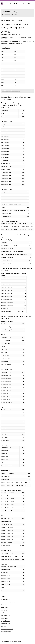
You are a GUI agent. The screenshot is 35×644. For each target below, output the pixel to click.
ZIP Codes (27, 4)
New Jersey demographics (8, 602)
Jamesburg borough (6, 632)
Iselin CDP (4, 626)
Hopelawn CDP (5, 618)
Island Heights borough (7, 629)
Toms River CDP (5, 615)
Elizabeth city (4, 613)
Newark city (4, 605)
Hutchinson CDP (5, 624)
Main (2, 20)
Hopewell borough (6, 621)
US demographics (5, 599)
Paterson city (4, 610)
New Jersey (7, 20)
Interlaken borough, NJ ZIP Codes (11, 91)
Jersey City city (5, 607)
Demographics (13, 4)
